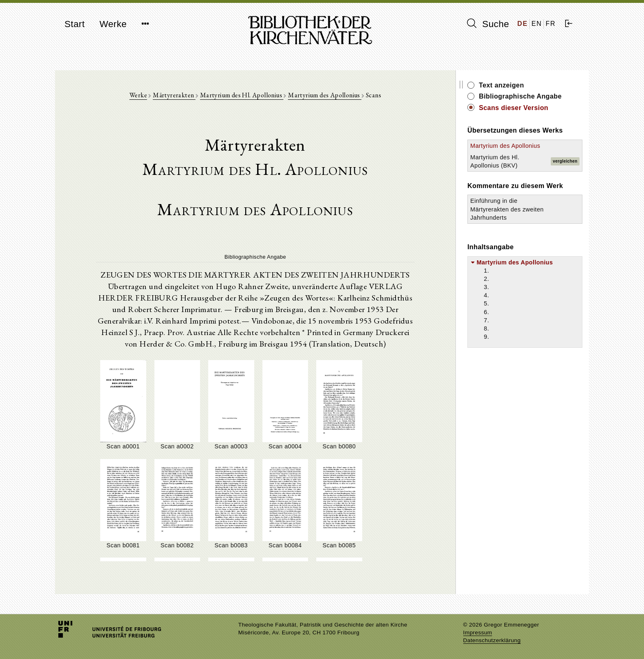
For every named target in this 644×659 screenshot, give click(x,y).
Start (75, 24)
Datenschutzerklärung (492, 640)
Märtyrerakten (174, 95)
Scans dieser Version (514, 108)
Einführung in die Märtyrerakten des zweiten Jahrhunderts (507, 209)
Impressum (478, 633)
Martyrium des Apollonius (325, 95)
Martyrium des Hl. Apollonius (242, 95)
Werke (113, 24)
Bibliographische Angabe (520, 96)
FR (551, 24)
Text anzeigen (501, 85)
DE (523, 24)
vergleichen (565, 161)
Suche (488, 24)
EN (537, 24)
